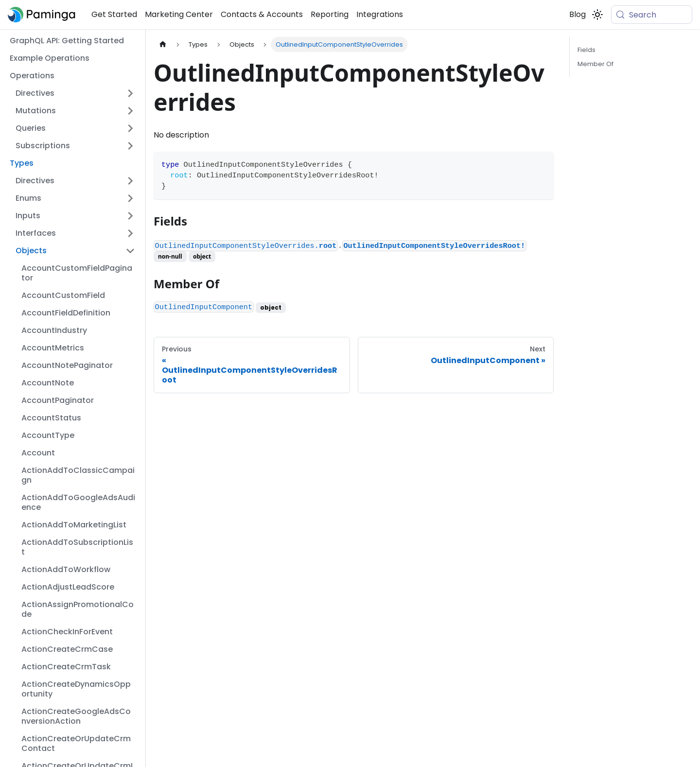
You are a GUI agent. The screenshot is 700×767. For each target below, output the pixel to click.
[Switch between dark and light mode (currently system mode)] (597, 15)
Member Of (595, 64)
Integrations (380, 14)
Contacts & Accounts (262, 14)
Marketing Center (179, 14)
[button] (75, 93)
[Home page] (163, 44)
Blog (577, 14)
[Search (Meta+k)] (652, 15)
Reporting (330, 14)
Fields (586, 50)
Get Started (114, 14)
